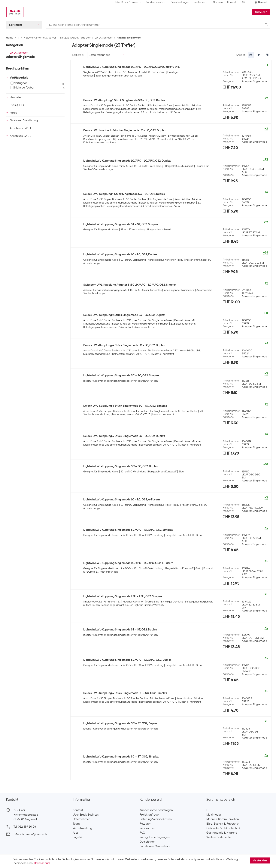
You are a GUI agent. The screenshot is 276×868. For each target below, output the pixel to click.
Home (10, 38)
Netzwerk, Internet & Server (40, 38)
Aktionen (218, 2)
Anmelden (261, 12)
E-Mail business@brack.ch (30, 834)
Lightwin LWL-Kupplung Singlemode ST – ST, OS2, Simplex (121, 224)
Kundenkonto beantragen (156, 810)
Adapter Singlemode (129, 38)
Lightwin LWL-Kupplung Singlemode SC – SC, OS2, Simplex (121, 375)
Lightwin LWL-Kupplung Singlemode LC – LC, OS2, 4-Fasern (122, 499)
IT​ (208, 810)
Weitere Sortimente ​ (219, 837)
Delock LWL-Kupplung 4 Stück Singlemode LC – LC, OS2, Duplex (124, 345)
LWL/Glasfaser (104, 38)
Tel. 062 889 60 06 (25, 827)
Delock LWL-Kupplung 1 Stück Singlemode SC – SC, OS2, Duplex (124, 100)
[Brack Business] (15, 12)
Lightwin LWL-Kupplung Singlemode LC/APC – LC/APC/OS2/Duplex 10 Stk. (132, 67)
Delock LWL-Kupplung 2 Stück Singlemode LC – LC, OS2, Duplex (124, 315)
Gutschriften (147, 842)
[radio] (251, 55)
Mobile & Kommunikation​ (223, 819)
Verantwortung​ (82, 828)
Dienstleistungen (180, 2)
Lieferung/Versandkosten (156, 819)
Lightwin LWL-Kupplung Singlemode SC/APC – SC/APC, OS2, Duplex (127, 660)
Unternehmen (82, 819)
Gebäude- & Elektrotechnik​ (223, 828)
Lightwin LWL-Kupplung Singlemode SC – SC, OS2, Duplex (121, 466)
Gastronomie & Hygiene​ (222, 833)
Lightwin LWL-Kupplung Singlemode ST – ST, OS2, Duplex (120, 630)
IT (18, 38)
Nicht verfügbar (22, 88)
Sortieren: (78, 55)
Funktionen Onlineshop (155, 846)
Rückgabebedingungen (155, 837)
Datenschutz (42, 863)
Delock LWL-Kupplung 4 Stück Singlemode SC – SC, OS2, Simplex (125, 406)
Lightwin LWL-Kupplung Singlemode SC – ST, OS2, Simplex (121, 757)
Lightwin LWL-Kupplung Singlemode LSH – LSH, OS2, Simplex (123, 596)
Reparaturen (148, 828)
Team (76, 824)
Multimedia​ (214, 815)
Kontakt (232, 2)
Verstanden (260, 860)
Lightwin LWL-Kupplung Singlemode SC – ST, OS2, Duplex (120, 723)
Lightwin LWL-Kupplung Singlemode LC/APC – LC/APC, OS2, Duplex (127, 161)
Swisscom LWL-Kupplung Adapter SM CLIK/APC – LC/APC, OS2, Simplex (130, 285)
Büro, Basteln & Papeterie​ (222, 824)
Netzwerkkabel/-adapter (75, 38)
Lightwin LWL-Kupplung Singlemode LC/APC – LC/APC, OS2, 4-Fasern (128, 563)
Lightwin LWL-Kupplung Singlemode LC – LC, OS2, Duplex (120, 254)
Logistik (78, 837)
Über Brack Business (86, 815)
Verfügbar (19, 83)
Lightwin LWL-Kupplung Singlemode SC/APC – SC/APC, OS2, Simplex (128, 530)
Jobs (76, 833)
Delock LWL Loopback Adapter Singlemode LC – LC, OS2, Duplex (124, 130)
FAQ (243, 2)
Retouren (145, 824)
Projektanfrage (149, 815)
